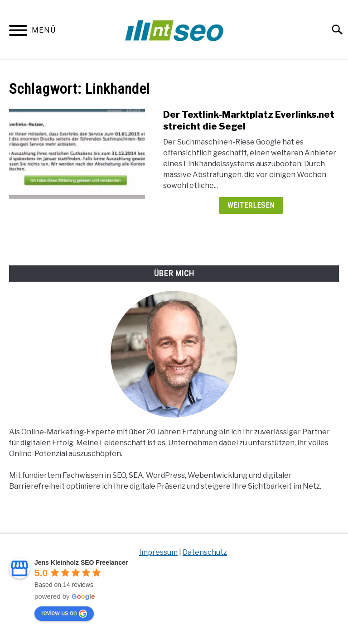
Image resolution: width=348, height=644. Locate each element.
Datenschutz (205, 552)
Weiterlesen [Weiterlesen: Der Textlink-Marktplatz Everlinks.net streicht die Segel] (251, 205)
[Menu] (18, 32)
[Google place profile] (81, 562)
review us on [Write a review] (64, 613)
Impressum (158, 552)
